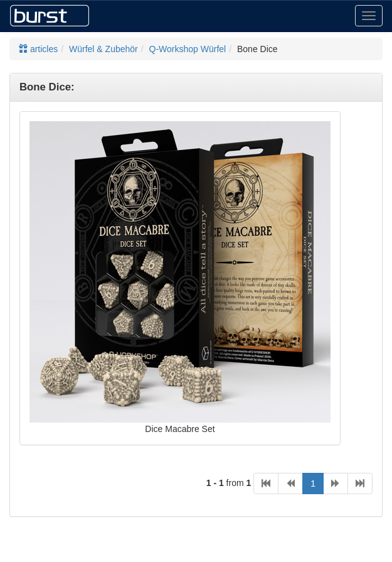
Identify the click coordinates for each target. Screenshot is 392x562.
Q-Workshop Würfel (188, 49)
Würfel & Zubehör (103, 49)
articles (38, 49)
